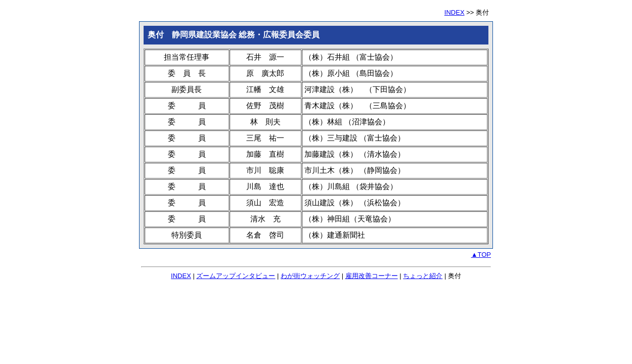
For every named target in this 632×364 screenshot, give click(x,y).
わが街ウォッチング (310, 276)
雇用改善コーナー (372, 276)
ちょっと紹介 (423, 276)
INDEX (455, 12)
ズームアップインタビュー (236, 276)
